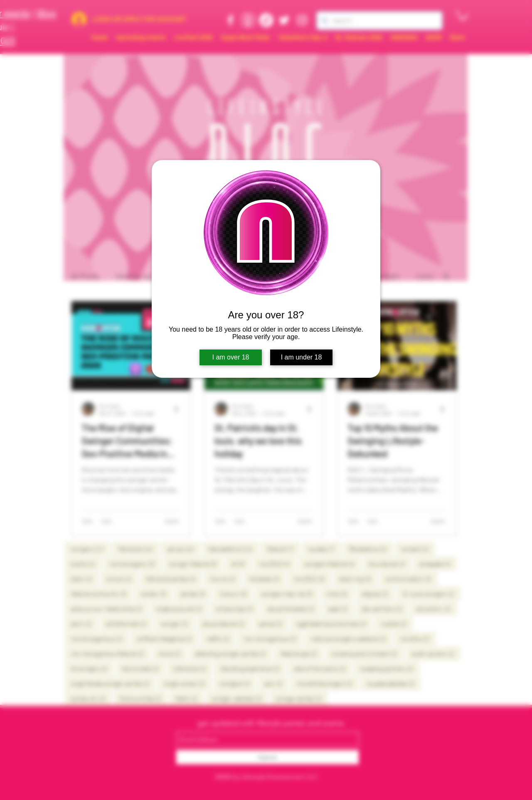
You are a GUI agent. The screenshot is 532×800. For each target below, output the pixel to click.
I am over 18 (231, 357)
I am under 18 (302, 357)
